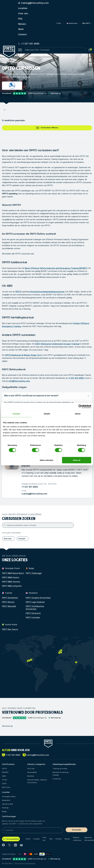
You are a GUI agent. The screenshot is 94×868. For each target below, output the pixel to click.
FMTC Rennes (8, 602)
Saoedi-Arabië (8, 804)
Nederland (6, 800)
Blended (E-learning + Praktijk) (61, 774)
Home (5, 62)
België (4, 811)
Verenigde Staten (9, 796)
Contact (22, 34)
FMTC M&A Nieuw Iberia (13, 573)
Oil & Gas (31, 768)
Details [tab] (47, 414)
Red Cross (6, 787)
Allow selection (47, 460)
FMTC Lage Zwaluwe (35, 602)
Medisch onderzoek (77, 839)
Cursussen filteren (47, 128)
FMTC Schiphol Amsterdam (38, 598)
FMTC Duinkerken (10, 598)
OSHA (4, 783)
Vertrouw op (7, 726)
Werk (21, 29)
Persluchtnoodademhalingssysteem (47, 292)
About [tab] (78, 414)
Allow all (77, 460)
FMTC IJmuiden (33, 617)
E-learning (57, 779)
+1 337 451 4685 (76, 378)
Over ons (23, 13)
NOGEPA (5, 772)
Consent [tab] (16, 414)
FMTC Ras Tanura (10, 629)
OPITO (18, 292)
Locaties (23, 8)
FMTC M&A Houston (11, 582)
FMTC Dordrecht (33, 613)
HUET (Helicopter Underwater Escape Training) (57, 344)
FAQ (20, 19)
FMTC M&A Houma (10, 577)
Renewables (32, 772)
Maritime (31, 776)
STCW (4, 780)
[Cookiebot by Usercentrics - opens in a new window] (80, 407)
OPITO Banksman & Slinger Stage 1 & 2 (23, 355)
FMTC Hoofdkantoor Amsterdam (35, 608)
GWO (4, 776)
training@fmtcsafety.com (34, 494)
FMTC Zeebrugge (34, 573)
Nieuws (22, 24)
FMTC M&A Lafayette (12, 586)
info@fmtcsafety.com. (19, 381)
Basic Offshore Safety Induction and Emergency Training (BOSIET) (56, 268)
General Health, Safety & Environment (37, 781)
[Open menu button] (20, 50)
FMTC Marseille (9, 606)
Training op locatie (60, 768)
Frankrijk (5, 808)
